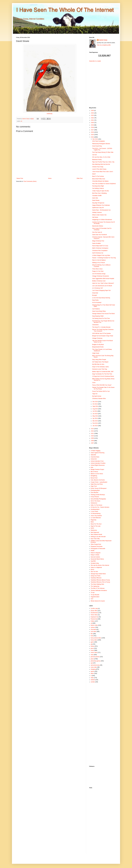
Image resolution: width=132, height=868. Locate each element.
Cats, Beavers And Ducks (98, 480)
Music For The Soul (96, 524)
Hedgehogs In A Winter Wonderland (102, 220)
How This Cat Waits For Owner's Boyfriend (104, 184)
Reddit (93, 551)
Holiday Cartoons (97, 212)
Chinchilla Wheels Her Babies (100, 181)
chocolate (93, 629)
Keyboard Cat (94, 617)
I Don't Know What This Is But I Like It (103, 172)
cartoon (93, 627)
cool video (93, 632)
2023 (93, 115)
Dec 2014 (95, 139)
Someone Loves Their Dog (100, 369)
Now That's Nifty (95, 539)
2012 (93, 431)
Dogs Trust (94, 486)
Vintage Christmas (97, 338)
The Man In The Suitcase (98, 588)
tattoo (92, 673)
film (92, 634)
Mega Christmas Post (98, 241)
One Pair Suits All (97, 232)
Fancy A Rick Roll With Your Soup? (102, 385)
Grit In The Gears (95, 501)
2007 (93, 443)
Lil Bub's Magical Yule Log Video (101, 255)
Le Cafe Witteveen (96, 518)
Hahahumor (94, 503)
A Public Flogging (95, 451)
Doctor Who (94, 611)
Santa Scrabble (96, 243)
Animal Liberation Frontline (98, 463)
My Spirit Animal (97, 396)
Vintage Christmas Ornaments (101, 276)
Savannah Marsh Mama (97, 559)
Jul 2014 (95, 411)
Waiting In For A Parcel (99, 263)
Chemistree (95, 325)
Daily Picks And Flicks (97, 484)
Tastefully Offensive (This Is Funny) (100, 582)
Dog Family (95, 300)
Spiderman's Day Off (98, 208)
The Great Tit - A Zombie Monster (101, 327)
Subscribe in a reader (95, 61)
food (92, 636)
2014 (93, 137)
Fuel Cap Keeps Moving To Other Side (103, 152)
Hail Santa (95, 217)
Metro (92, 522)
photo (92, 659)
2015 (93, 135)
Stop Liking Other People (99, 360)
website (93, 680)
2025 (93, 111)
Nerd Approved (95, 532)
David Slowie (96, 200)
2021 (93, 120)
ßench (92, 570)
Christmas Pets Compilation (100, 251)
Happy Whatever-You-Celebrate (101, 205)
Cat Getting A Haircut (98, 188)
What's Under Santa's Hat (99, 215)
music (92, 650)
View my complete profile (104, 45)
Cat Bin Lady (94, 608)
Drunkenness (94, 613)
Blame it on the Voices (97, 474)
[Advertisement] (102, 83)
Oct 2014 (95, 404)
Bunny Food (94, 478)
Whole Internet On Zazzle (98, 601)
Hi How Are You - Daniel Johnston (100, 507)
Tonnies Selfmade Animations (99, 590)
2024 (93, 113)
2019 (93, 125)
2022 (93, 118)
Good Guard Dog (97, 146)
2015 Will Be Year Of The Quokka (101, 333)
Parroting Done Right (98, 186)
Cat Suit (94, 155)
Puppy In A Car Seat (98, 271)
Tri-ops (93, 593)
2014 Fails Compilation (99, 141)
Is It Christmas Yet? (98, 288)
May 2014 (95, 416)
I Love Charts (94, 511)
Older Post (80, 178)
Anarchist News (95, 457)
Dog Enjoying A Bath (98, 316)
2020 (93, 123)
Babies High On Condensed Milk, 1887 (103, 372)
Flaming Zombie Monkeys (98, 495)
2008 (93, 441)
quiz (92, 663)
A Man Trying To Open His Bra (101, 191)
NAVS (92, 528)
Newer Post (20, 178)
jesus (92, 648)
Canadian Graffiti (97, 196)
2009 (93, 438)
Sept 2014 (96, 406)
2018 (93, 127)
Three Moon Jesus (97, 269)
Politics (93, 621)
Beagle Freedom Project (97, 469)
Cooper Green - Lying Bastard (99, 482)
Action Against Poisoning (98, 453)
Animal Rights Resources (98, 465)
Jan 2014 (95, 426)
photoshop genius (96, 661)
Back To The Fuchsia (98, 176)
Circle (94, 383)
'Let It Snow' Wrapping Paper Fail (101, 290)
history (93, 646)
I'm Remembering (96, 513)
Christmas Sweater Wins (99, 399)
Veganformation (95, 597)
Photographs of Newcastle (98, 549)
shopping (93, 669)
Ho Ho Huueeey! (97, 302)
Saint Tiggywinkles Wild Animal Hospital (103, 279)
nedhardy (50, 114)
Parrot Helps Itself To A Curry (100, 246)
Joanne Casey (26, 119)
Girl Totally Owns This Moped (100, 362)
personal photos (95, 657)
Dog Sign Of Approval (98, 203)
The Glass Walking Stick (97, 584)
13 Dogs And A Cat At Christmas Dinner (103, 376)
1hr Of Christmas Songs (99, 274)
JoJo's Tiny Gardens (96, 516)
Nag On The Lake (96, 526)
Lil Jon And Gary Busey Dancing (101, 298)
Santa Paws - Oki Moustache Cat (101, 210)
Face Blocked (94, 493)
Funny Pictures (95, 497)
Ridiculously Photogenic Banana (101, 144)
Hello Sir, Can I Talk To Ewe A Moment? (103, 283)
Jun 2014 (95, 414)
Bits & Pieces (94, 472)
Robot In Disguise (96, 553)
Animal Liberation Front (97, 461)
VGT (92, 599)
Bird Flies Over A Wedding (99, 193)
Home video (94, 615)
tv (91, 676)
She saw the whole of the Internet (100, 565)
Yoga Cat (95, 394)
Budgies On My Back (98, 345)
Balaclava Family (97, 160)
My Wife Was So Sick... (99, 364)
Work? (94, 174)
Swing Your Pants (96, 576)
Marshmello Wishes (98, 226)
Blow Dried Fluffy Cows (99, 179)
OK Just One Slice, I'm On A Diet (101, 157)
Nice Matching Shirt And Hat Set (101, 164)
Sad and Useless (95, 557)
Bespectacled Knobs (98, 347)
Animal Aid (94, 459)
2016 (93, 132)
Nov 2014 (95, 402)
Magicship (93, 520)
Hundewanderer (95, 509)
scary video (94, 667)
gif (91, 644)
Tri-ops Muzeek (95, 595)
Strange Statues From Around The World (103, 314)
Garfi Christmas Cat (98, 253)
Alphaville (93, 455)
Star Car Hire (94, 572)
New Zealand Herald (96, 534)
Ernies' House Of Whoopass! (99, 488)
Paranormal (94, 619)
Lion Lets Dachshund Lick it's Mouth (102, 286)
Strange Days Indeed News (98, 574)
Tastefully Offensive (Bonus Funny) (100, 580)
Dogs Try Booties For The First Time (102, 374)
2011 (93, 433)
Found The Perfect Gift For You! (101, 391)
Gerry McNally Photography (98, 499)
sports (92, 671)
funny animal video (96, 638)
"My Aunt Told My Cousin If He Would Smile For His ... (103, 341)
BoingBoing (94, 476)
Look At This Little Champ (99, 169)
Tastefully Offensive (96, 578)
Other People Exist (96, 544)
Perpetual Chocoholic (97, 546)
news (92, 655)
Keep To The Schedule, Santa (100, 367)
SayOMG (93, 561)
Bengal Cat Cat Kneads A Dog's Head (103, 336)
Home (50, 178)
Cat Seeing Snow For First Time (101, 318)
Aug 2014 (95, 409)
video (92, 678)
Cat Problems (96, 309)
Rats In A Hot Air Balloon (99, 260)
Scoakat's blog (95, 563)
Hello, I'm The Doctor (96, 505)
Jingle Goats (96, 353)
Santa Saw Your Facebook (100, 235)
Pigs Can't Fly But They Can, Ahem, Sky (103, 162)
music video (94, 652)
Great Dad (95, 293)
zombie (93, 682)
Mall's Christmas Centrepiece (100, 248)
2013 (93, 429)
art (21, 121)
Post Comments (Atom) (30, 181)
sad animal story (95, 665)
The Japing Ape (95, 586)
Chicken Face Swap (98, 167)
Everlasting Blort (95, 490)
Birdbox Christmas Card (99, 281)
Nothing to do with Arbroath (98, 537)
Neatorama (94, 530)
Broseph (95, 295)
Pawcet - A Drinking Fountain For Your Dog (104, 258)
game (92, 642)
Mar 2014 (95, 421)
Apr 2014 (95, 418)
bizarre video (94, 625)
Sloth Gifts (95, 198)
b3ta (92, 467)
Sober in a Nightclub (96, 567)
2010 (93, 436)
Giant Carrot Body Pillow (99, 311)
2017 (93, 130)
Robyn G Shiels (95, 555)
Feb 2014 (95, 423)
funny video (94, 640)
